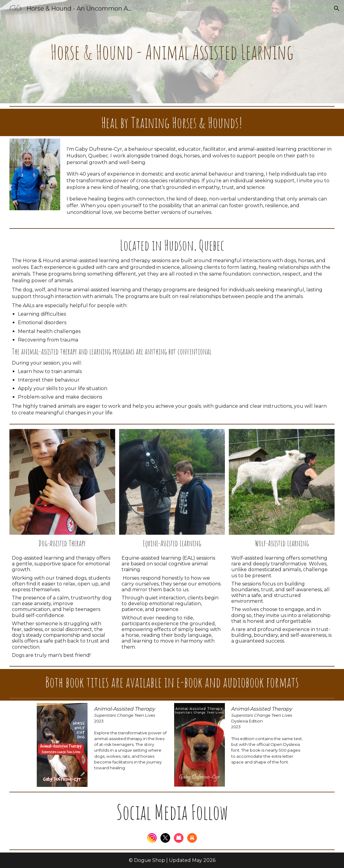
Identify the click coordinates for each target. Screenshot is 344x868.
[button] (337, 9)
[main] (172, 52)
